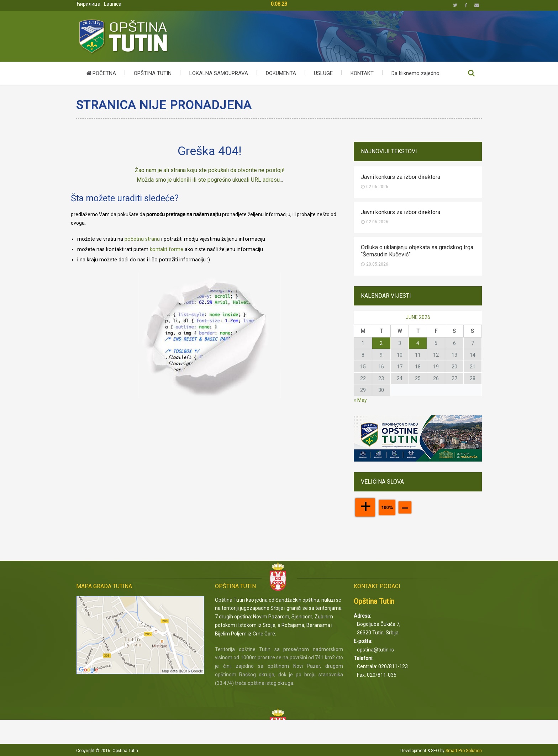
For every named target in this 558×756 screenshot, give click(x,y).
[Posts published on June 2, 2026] (381, 343)
